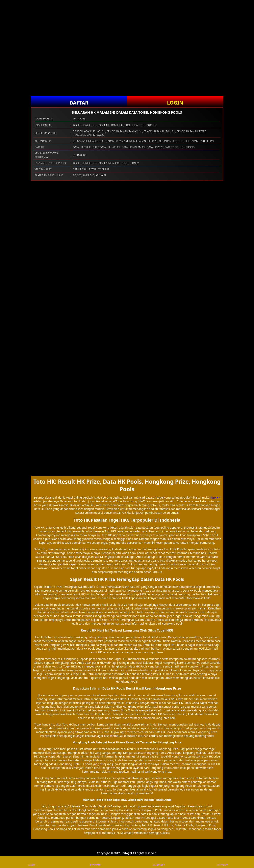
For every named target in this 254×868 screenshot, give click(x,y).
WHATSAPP (159, 862)
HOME (32, 862)
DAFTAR (79, 103)
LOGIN (175, 103)
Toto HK (215, 497)
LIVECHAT (222, 862)
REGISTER (95, 862)
